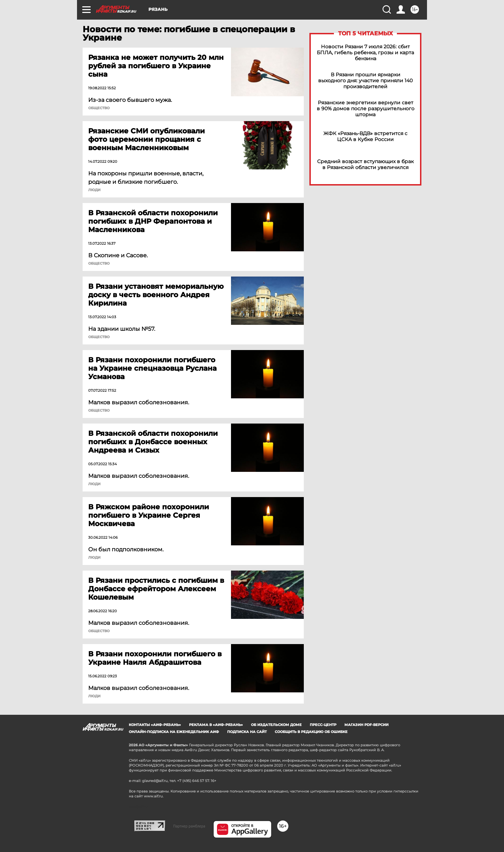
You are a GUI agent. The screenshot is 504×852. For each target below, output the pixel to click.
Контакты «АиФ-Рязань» (155, 725)
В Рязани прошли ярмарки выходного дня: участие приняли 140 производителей (365, 81)
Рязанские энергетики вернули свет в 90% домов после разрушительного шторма (366, 109)
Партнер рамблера (189, 826)
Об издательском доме (276, 725)
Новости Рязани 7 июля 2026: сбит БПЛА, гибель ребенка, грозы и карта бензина (365, 53)
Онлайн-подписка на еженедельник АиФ (174, 732)
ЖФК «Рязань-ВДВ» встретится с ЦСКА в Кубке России (365, 137)
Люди (94, 190)
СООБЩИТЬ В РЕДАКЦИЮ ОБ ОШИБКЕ (311, 732)
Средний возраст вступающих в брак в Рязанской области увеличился (365, 165)
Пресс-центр (323, 725)
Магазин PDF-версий (366, 725)
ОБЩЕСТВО (99, 108)
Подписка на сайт (247, 732)
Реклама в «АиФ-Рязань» (216, 725)
